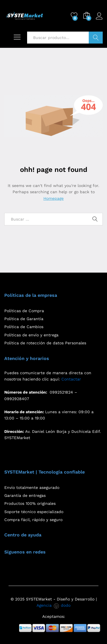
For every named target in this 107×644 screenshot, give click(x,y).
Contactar (71, 379)
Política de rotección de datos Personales (45, 343)
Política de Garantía (24, 319)
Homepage (53, 198)
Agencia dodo (53, 605)
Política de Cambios (24, 327)
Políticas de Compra (24, 311)
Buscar (96, 38)
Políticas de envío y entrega (31, 335)
